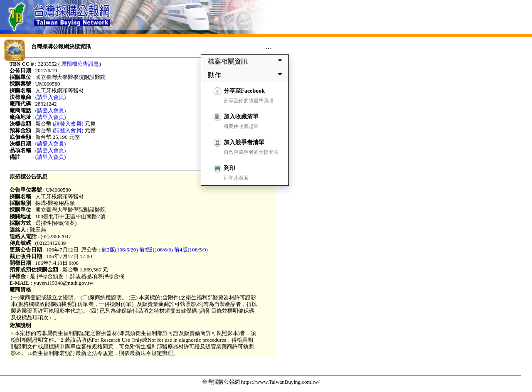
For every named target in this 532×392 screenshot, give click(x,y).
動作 (246, 75)
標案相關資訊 (246, 61)
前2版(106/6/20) (119, 250)
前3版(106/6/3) (156, 250)
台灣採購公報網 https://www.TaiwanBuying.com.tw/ (261, 382)
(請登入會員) (51, 97)
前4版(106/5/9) (191, 250)
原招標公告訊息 (80, 64)
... (269, 46)
